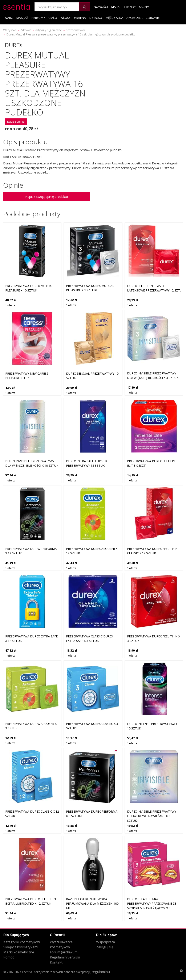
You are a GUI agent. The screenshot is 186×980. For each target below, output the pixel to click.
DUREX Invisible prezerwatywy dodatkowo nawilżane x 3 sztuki (152, 816)
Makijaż (22, 18)
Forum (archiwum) (64, 952)
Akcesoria (134, 18)
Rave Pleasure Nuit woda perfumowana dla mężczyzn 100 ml (92, 904)
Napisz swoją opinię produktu (46, 197)
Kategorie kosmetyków (22, 942)
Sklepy (144, 7)
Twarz (8, 18)
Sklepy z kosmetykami (21, 947)
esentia (16, 6)
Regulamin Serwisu (65, 957)
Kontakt (56, 962)
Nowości (101, 7)
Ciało (53, 18)
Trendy (130, 7)
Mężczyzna (114, 18)
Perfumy (38, 18)
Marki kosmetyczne (19, 952)
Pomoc (9, 957)
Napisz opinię (16, 122)
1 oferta (10, 305)
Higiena (80, 18)
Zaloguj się (105, 947)
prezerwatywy (75, 30)
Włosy (65, 18)
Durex (14, 45)
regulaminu (101, 972)
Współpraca (106, 942)
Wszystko (10, 30)
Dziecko (96, 18)
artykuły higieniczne (49, 30)
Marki (116, 7)
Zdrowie (153, 18)
